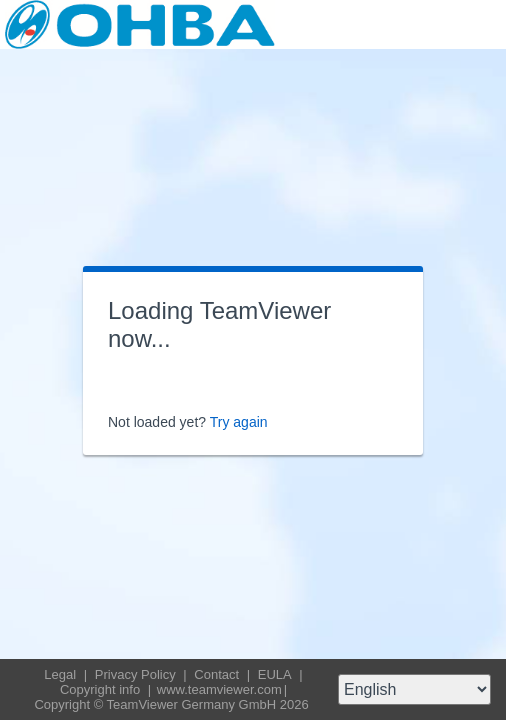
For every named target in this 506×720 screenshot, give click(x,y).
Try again (239, 422)
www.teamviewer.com (219, 689)
